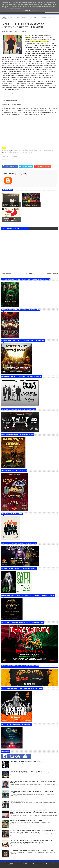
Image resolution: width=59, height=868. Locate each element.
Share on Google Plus (42, 166)
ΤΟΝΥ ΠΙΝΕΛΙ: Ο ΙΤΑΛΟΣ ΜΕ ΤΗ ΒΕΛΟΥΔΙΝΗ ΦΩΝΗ (25, 761)
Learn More (27, 11)
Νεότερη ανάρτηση (6, 274)
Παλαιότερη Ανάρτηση (52, 274)
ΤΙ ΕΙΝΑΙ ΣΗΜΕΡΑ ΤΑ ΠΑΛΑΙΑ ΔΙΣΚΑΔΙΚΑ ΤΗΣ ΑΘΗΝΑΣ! (27, 771)
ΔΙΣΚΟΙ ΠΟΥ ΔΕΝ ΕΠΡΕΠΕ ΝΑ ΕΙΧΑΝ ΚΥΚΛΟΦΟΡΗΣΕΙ (26, 821)
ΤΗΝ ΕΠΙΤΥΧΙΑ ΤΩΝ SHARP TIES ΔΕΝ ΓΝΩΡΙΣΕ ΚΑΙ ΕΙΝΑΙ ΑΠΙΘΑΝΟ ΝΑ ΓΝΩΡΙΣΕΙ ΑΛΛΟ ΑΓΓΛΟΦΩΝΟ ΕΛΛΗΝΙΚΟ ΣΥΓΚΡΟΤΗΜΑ (31, 841)
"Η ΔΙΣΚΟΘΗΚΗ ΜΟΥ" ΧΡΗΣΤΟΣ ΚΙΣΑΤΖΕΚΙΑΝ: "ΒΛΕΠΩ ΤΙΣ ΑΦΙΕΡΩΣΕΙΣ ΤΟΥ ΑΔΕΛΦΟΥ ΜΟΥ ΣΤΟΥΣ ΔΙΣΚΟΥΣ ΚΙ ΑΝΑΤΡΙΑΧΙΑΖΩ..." (33, 832)
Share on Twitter (25, 166)
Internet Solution (52, 864)
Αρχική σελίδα (29, 274)
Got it (35, 11)
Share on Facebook (9, 166)
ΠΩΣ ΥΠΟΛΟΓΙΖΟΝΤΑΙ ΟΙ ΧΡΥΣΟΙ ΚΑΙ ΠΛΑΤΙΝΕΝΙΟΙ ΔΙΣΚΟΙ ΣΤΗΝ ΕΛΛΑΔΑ (32, 851)
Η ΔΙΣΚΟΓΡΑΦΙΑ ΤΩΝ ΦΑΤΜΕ (19, 801)
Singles (25, 31)
